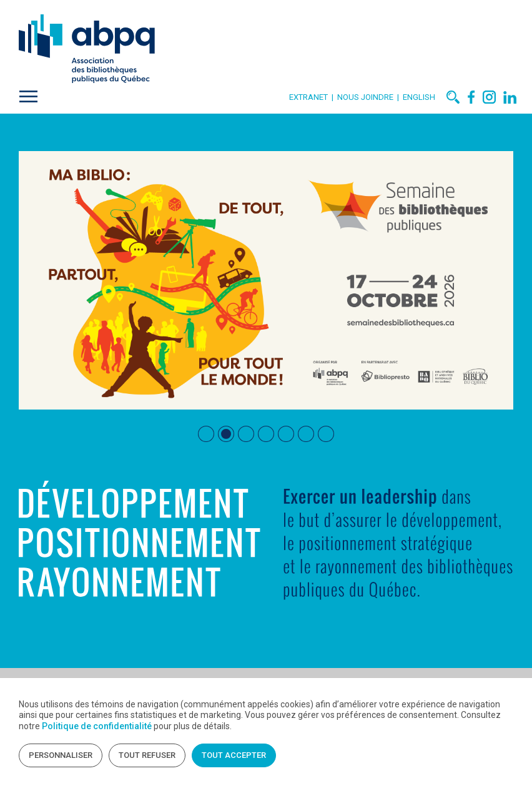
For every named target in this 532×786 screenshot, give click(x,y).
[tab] (206, 434)
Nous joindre (367, 97)
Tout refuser (147, 755)
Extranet (308, 97)
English (419, 97)
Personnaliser (61, 755)
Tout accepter (234, 755)
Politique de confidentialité (97, 726)
